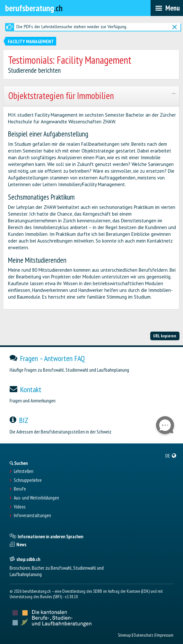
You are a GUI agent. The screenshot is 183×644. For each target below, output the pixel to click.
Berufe (20, 489)
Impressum (165, 635)
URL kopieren (165, 336)
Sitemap (124, 635)
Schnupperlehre (28, 480)
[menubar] (167, 8)
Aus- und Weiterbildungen (36, 498)
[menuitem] (171, 456)
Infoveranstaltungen (32, 516)
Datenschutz (144, 635)
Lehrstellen (24, 471)
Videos (20, 507)
